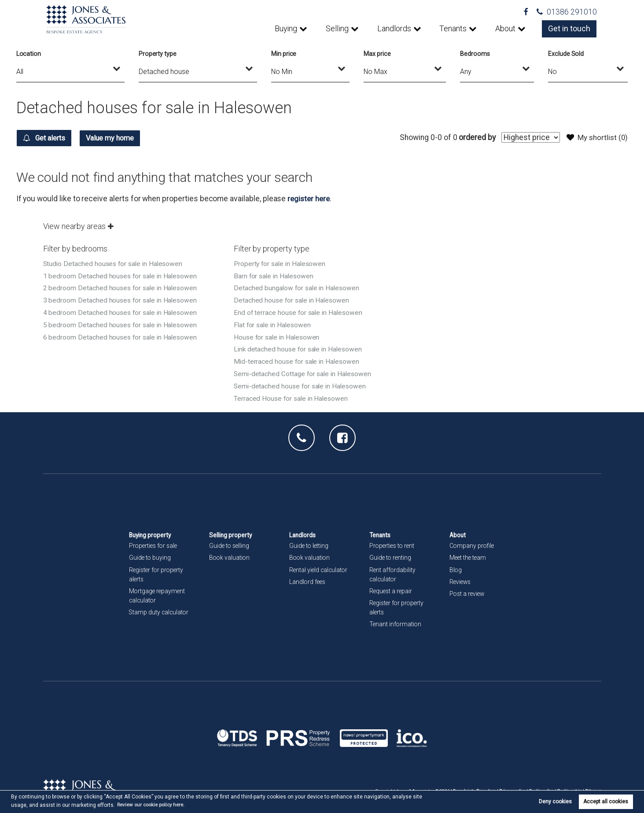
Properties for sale (155, 542)
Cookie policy (540, 787)
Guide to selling (230, 542)
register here (309, 198)
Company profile (472, 542)
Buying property (151, 531)
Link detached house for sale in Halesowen (300, 346)
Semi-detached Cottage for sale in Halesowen (304, 371)
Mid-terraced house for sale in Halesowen (298, 359)
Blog (456, 565)
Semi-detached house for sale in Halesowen (302, 382)
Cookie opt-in (569, 787)
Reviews (461, 577)
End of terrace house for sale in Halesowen (300, 311)
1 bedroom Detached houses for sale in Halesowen (122, 275)
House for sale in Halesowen (278, 334)
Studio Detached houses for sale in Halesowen (115, 263)
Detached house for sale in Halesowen (293, 299)
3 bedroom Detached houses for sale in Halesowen (122, 299)
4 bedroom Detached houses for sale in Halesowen (122, 311)
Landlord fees (308, 577)
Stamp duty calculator (160, 608)
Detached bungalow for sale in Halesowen (298, 287)
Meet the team (469, 554)
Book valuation (230, 554)
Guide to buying (150, 554)
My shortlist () (596, 137)
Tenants (454, 29)
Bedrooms (475, 54)
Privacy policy (510, 787)
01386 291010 (567, 12)
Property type (158, 54)
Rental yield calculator (319, 565)
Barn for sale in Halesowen (275, 275)
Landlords (396, 29)
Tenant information (396, 620)
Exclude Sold (566, 54)
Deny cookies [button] (555, 802)
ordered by (474, 137)
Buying (289, 29)
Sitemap (593, 787)
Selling (340, 29)
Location (29, 54)
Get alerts (48, 138)
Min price (284, 54)
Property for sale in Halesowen (281, 263)
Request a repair (392, 587)
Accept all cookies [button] (606, 802)
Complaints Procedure (471, 787)
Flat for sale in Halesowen (274, 323)
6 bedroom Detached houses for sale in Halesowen (122, 334)
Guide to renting (391, 554)
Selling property (231, 531)
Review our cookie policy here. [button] (154, 805)
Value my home (121, 138)
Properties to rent (393, 542)
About (506, 29)
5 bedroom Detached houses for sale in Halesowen (122, 323)
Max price (377, 54)
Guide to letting (309, 542)
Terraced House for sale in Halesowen (292, 394)
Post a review (468, 589)
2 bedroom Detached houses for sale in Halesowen (122, 287)
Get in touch (570, 29)
